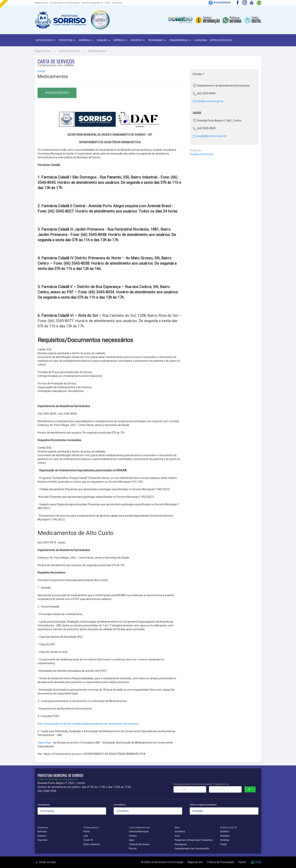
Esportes (42, 840)
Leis (86, 836)
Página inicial (42, 51)
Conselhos (119, 805)
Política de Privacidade (221, 862)
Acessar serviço (57, 93)
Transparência (180, 40)
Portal (86, 831)
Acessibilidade (220, 2)
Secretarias (44, 805)
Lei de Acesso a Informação (65, 3)
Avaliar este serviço (202, 154)
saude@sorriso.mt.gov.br (210, 136)
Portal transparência (92, 3)
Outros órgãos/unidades (203, 805)
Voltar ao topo (45, 862)
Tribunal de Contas (139, 844)
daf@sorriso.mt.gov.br (208, 101)
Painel (242, 862)
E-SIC (108, 3)
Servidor (138, 40)
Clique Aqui (45, 743)
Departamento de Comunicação (192, 848)
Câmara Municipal (139, 831)
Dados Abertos (92, 844)
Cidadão (104, 40)
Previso (133, 836)
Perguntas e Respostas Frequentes (194, 840)
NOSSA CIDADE (46, 40)
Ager (132, 840)
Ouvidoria (117, 3)
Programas (157, 40)
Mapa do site (41, 3)
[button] (100, 20)
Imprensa (87, 40)
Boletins (225, 831)
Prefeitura (68, 40)
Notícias (42, 831)
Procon (133, 848)
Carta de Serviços (221, 40)
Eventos (42, 836)
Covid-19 (88, 840)
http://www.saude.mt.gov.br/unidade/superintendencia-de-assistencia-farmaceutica (88, 724)
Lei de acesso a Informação (167, 862)
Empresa (121, 40)
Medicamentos (97, 51)
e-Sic (177, 836)
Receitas (225, 836)
